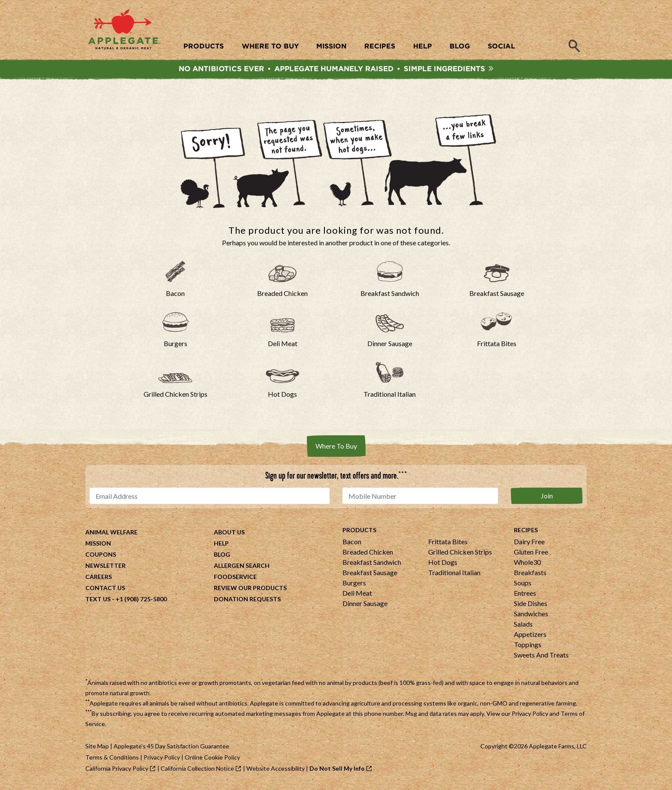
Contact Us (105, 590)
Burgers (354, 585)
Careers (99, 579)
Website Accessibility (276, 770)
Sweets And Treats (541, 657)
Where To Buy (336, 448)
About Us (229, 534)
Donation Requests (247, 601)
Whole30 (527, 564)
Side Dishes (531, 605)
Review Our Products (250, 590)
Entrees (525, 595)
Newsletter (105, 568)
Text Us (98, 601)
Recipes (526, 532)
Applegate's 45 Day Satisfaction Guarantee (171, 748)
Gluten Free (531, 554)
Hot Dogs (443, 564)
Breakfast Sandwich (372, 564)
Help (221, 545)
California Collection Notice (197, 770)
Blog (222, 556)
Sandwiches (531, 616)
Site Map (97, 748)
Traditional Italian (454, 574)
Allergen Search (242, 568)
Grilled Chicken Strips (460, 554)
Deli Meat (357, 595)
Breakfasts (530, 574)
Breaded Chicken (368, 554)
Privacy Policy (530, 716)
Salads (523, 626)
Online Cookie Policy (212, 759)
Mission (98, 545)
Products (359, 532)
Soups (523, 585)
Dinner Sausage (365, 605)
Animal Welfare (111, 534)
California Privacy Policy (117, 770)
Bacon (352, 544)
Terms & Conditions (112, 759)
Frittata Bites (448, 544)
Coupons (101, 556)
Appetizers (530, 636)
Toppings (528, 647)
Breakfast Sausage (370, 574)
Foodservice (235, 579)
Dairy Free (529, 544)
